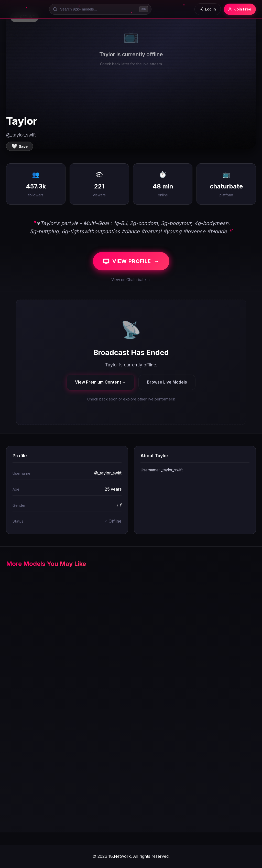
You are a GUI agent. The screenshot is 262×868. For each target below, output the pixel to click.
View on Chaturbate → (131, 280)
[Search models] (100, 9)
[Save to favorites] (20, 146)
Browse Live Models (167, 382)
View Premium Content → (101, 382)
